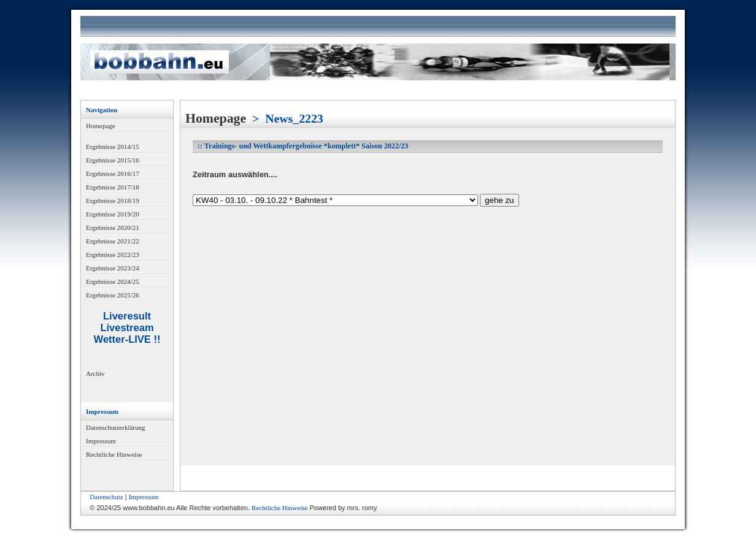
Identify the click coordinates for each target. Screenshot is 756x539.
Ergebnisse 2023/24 (113, 268)
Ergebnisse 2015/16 (113, 160)
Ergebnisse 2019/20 (113, 214)
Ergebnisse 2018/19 (113, 201)
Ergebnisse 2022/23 (113, 254)
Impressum (101, 441)
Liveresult (127, 316)
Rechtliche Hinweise (114, 454)
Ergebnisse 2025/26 (113, 295)
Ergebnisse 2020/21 (113, 227)
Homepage (101, 126)
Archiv (95, 373)
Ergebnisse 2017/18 (113, 187)
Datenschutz (106, 497)
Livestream (127, 327)
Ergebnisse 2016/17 (113, 174)
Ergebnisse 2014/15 (113, 147)
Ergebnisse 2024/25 (113, 281)
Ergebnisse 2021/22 (113, 241)
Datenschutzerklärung (116, 427)
